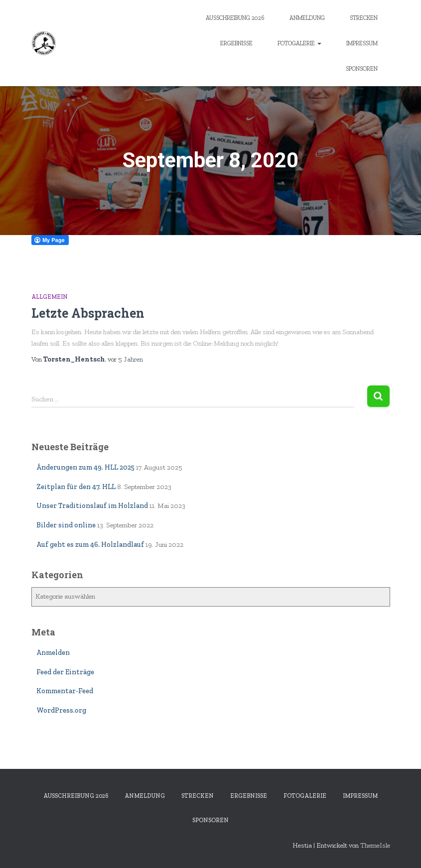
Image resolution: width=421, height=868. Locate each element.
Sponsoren (362, 69)
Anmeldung (307, 18)
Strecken (364, 18)
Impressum (362, 43)
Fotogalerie (299, 43)
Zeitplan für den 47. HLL (76, 487)
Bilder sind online (66, 525)
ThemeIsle (375, 845)
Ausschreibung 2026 (235, 18)
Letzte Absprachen (88, 313)
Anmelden (53, 653)
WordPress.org (61, 710)
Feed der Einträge (65, 672)
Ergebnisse (236, 43)
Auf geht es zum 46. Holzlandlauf (90, 545)
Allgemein (50, 297)
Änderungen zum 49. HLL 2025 (85, 467)
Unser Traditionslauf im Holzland (92, 506)
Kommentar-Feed (65, 691)
